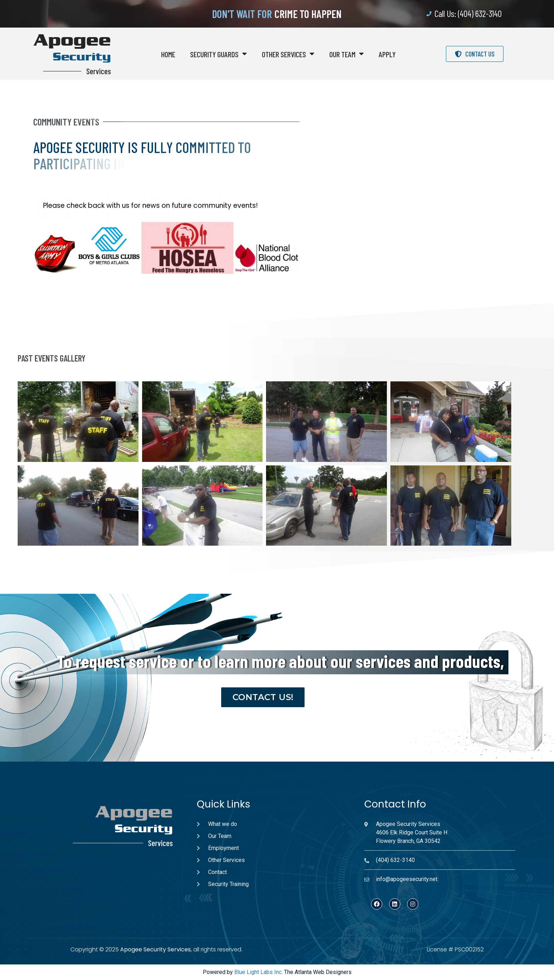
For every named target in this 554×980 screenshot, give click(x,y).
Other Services (288, 54)
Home (168, 54)
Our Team (347, 54)
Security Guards (219, 54)
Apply (387, 54)
